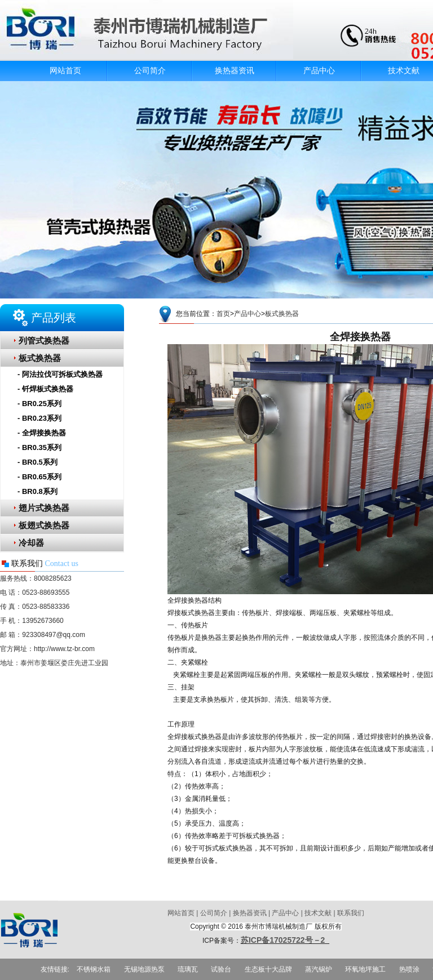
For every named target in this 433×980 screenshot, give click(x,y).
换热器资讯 (235, 71)
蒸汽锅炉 (319, 969)
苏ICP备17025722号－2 (285, 940)
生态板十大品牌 (268, 969)
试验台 (221, 969)
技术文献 (318, 913)
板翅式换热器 (44, 525)
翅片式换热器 (44, 508)
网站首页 (65, 71)
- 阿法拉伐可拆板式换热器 (60, 374)
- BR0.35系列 (39, 447)
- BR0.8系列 (37, 491)
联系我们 (351, 913)
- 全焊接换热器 (42, 433)
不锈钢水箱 (94, 969)
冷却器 (31, 543)
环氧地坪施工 (365, 969)
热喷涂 (409, 969)
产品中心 (319, 71)
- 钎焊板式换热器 (45, 389)
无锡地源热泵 (144, 969)
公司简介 (150, 71)
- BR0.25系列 (39, 404)
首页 (223, 314)
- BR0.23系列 (39, 418)
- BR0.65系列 (39, 477)
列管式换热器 (44, 341)
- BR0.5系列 (37, 462)
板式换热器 (40, 358)
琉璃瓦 (188, 969)
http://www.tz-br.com (64, 649)
